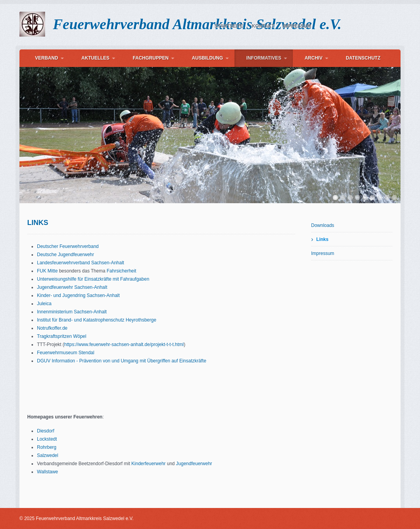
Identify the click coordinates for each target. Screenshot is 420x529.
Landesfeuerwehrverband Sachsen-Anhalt (80, 263)
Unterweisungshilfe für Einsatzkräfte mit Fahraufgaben (93, 279)
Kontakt (263, 26)
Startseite (229, 26)
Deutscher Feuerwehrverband (68, 246)
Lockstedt (47, 439)
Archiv (313, 58)
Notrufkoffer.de (52, 328)
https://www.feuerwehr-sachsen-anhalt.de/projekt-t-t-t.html (124, 344)
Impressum (297, 26)
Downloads (323, 225)
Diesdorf (46, 431)
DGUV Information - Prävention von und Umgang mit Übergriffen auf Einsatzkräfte (122, 361)
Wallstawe (47, 472)
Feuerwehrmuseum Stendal (66, 353)
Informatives (264, 58)
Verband (46, 58)
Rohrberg (47, 447)
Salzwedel (48, 455)
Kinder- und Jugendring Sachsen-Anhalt (78, 295)
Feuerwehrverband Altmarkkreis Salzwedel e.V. (197, 24)
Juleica (44, 304)
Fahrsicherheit (121, 271)
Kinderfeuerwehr (149, 464)
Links (322, 239)
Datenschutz (363, 58)
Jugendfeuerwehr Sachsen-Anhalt (72, 287)
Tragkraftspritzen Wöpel (62, 336)
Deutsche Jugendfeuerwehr (66, 255)
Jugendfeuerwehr (194, 464)
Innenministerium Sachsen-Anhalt (72, 312)
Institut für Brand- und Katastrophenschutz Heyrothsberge (97, 320)
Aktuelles (95, 58)
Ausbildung (207, 58)
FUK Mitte (47, 271)
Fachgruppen (150, 58)
